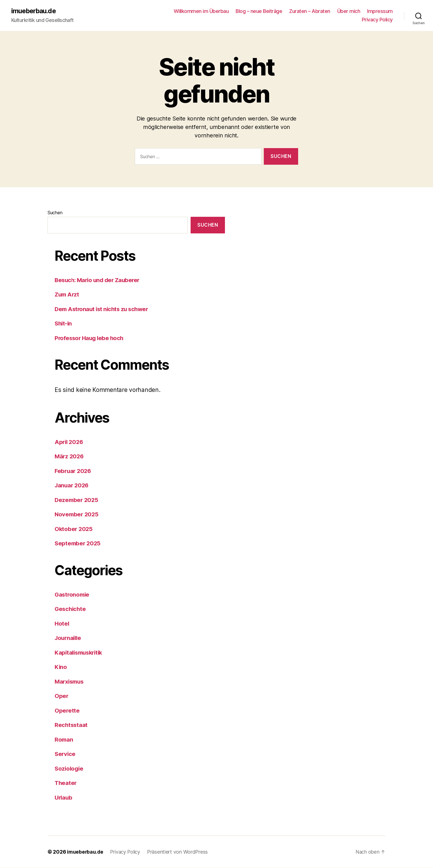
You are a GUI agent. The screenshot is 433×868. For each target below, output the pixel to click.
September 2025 (78, 544)
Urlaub (64, 798)
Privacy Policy (377, 20)
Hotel (62, 624)
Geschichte (71, 609)
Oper (62, 696)
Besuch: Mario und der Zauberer (99, 280)
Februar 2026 (74, 471)
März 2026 (70, 457)
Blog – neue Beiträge (259, 11)
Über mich (349, 11)
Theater (66, 783)
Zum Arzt (67, 295)
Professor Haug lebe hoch (90, 338)
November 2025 (77, 515)
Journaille (69, 638)
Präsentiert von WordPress (180, 852)
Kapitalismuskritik (80, 653)
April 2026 (70, 442)
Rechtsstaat (72, 725)
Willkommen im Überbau (201, 11)
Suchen (55, 213)
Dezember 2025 (77, 500)
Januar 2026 (72, 486)
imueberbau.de (34, 11)
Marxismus (70, 682)
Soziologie (70, 769)
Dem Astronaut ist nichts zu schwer (103, 309)
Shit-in (64, 324)
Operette (67, 711)
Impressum (380, 11)
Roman (64, 740)
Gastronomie (73, 595)
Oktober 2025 (74, 529)
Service (65, 754)
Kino (61, 667)
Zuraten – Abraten (310, 11)
